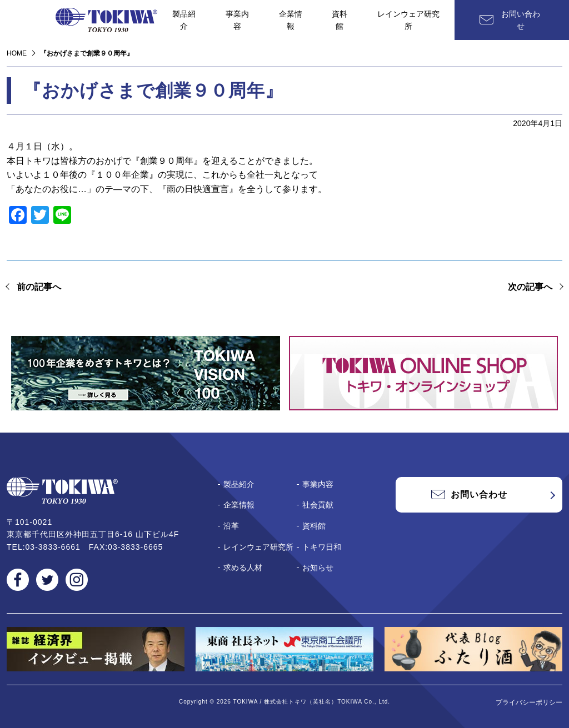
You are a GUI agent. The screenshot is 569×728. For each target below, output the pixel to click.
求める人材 (243, 568)
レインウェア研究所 (408, 20)
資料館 (340, 20)
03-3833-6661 (53, 547)
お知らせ (318, 568)
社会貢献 (318, 505)
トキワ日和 (322, 547)
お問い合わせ (521, 20)
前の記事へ (39, 287)
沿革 (231, 526)
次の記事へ (530, 287)
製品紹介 (184, 20)
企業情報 (291, 20)
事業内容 (237, 20)
